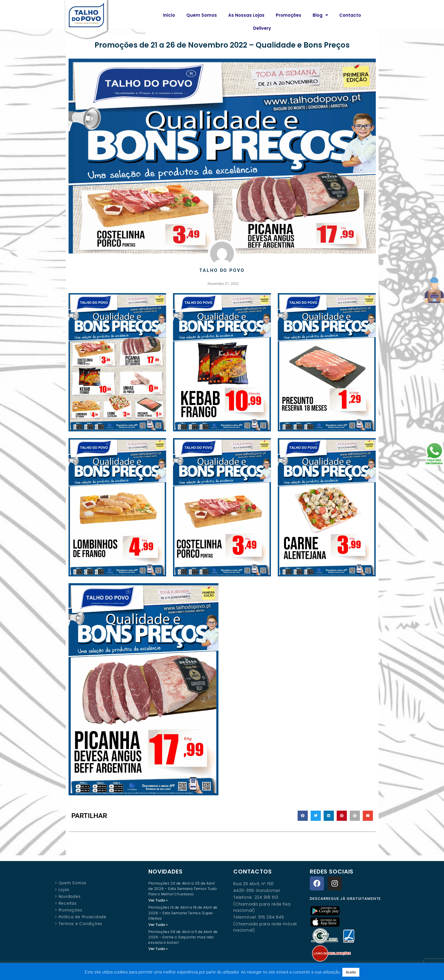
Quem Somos (202, 15)
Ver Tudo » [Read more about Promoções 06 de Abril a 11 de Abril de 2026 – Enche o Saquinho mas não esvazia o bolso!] (158, 949)
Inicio (169, 15)
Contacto (350, 15)
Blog (320, 15)
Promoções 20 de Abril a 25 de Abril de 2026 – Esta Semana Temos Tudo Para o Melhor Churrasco (183, 888)
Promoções (289, 15)
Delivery (262, 28)
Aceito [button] (351, 972)
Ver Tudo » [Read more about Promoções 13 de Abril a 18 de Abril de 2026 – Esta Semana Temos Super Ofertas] (158, 925)
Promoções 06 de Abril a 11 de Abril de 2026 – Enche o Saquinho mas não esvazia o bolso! (183, 937)
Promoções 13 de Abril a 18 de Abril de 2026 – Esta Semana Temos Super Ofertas (183, 913)
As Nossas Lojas (246, 15)
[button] (303, 815)
